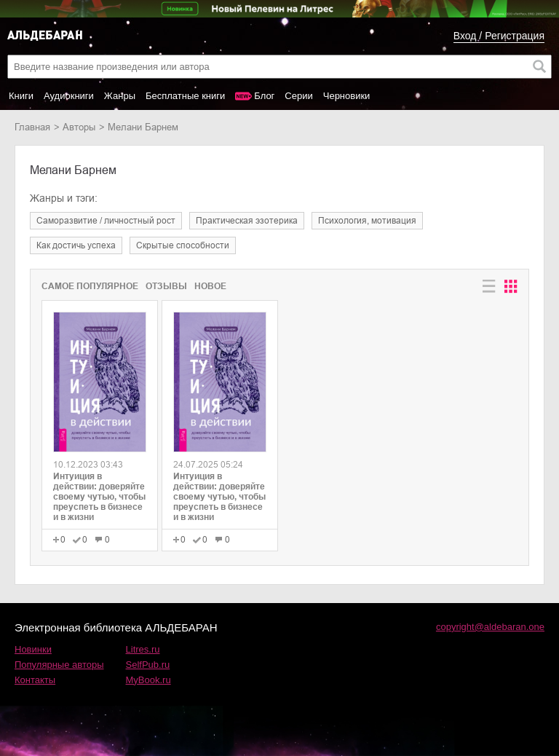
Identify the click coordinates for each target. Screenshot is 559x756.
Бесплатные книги (185, 96)
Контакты (35, 680)
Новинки (33, 649)
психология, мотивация (367, 221)
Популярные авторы (59, 665)
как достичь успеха (76, 245)
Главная (32, 127)
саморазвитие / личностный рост (106, 221)
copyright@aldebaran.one (490, 627)
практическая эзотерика (247, 221)
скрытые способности (183, 245)
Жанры (120, 96)
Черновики (347, 96)
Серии (298, 96)
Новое (210, 286)
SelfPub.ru (148, 665)
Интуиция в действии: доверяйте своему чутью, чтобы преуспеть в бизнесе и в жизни (99, 497)
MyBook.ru (148, 680)
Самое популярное (90, 286)
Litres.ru (143, 649)
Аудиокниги (69, 96)
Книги (21, 96)
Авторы (79, 127)
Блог (264, 96)
